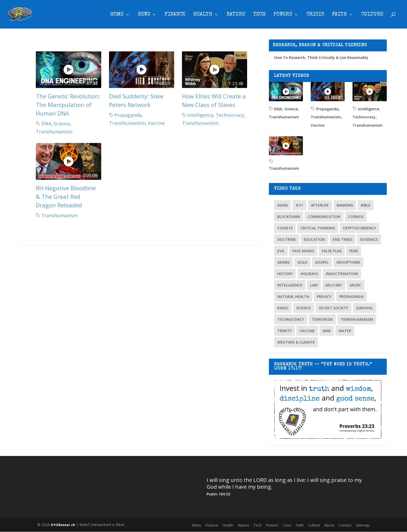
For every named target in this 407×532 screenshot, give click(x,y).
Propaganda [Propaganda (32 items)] (351, 296)
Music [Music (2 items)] (356, 285)
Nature (236, 15)
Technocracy (230, 115)
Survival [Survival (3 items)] (365, 308)
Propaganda (128, 115)
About (329, 525)
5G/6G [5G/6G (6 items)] (283, 205)
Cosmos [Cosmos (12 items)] (356, 217)
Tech (259, 15)
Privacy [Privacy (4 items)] (324, 296)
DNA (46, 124)
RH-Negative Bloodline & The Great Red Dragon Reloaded (66, 196)
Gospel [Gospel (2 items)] (322, 262)
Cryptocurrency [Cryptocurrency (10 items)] (359, 228)
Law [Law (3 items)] (314, 285)
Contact (345, 525)
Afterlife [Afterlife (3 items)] (320, 205)
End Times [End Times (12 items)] (343, 239)
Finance (175, 15)
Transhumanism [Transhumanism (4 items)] (357, 319)
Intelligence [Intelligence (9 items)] (290, 285)
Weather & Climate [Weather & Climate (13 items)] (296, 342)
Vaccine (156, 123)
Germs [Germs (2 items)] (283, 262)
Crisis (315, 15)
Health (203, 15)
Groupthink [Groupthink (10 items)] (348, 262)
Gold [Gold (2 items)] (302, 262)
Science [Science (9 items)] (304, 308)
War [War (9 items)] (327, 331)
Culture (372, 15)
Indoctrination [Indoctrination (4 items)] (342, 274)
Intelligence (200, 115)
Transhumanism (54, 132)
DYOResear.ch (63, 525)
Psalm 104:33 (218, 494)
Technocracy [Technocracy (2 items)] (291, 319)
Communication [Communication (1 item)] (324, 217)
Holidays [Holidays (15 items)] (309, 274)
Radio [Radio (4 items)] (283, 308)
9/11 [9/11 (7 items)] (299, 205)
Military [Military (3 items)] (334, 285)
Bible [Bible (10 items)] (366, 205)
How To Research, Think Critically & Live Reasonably (321, 57)
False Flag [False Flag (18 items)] (332, 251)
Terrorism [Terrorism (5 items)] (322, 319)
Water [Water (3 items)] (345, 331)
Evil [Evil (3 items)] (281, 251)
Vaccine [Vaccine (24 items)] (307, 331)
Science (62, 124)
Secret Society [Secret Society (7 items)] (334, 308)
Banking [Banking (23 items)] (345, 205)
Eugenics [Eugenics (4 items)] (369, 239)
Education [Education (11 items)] (314, 239)
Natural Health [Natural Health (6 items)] (293, 296)
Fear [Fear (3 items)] (354, 251)
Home (117, 15)
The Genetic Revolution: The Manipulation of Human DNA (68, 105)
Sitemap (363, 525)
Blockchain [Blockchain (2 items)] (289, 217)
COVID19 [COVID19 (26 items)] (285, 228)
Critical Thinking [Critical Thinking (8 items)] (318, 228)
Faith (340, 15)
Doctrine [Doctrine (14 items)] (287, 239)
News (144, 15)
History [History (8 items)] (285, 274)
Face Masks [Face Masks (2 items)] (303, 251)
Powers (283, 15)
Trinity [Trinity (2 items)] (284, 331)
